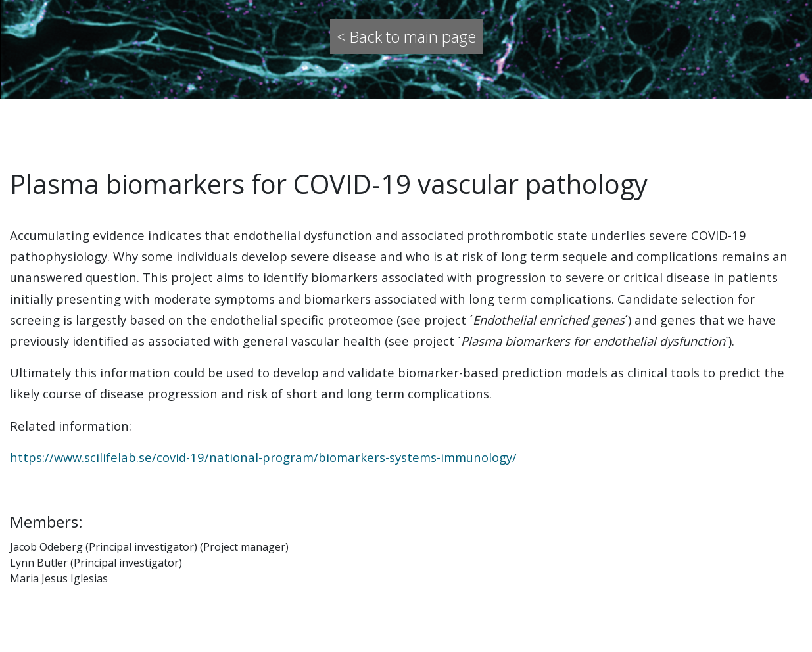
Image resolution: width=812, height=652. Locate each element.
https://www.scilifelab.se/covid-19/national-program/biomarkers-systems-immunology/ (263, 457)
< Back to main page (406, 36)
